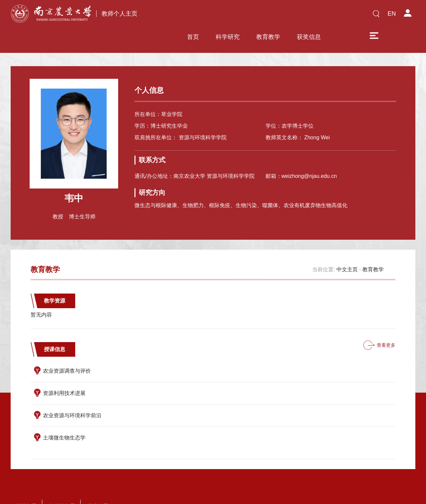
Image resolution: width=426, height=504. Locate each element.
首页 (177, 16)
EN (392, 14)
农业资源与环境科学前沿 (72, 395)
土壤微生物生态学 (64, 417)
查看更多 (386, 325)
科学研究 (212, 16)
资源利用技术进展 (64, 373)
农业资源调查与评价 (67, 351)
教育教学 (253, 16)
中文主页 (347, 249)
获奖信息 (293, 16)
